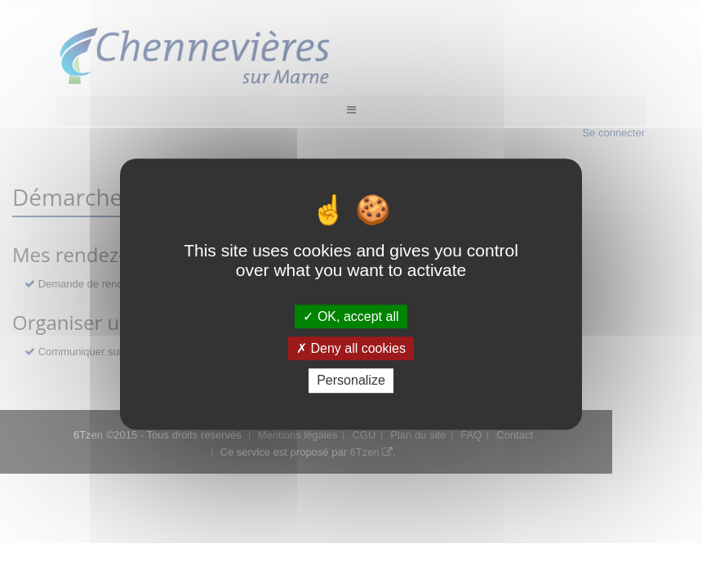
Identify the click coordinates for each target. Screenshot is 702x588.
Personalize (351, 381)
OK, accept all (351, 316)
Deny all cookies (351, 348)
